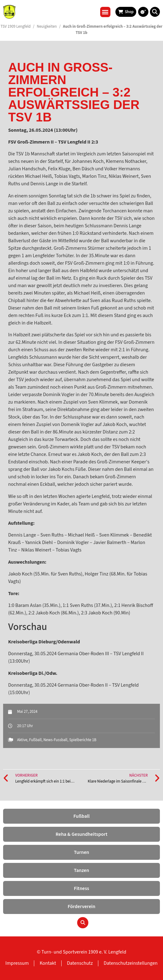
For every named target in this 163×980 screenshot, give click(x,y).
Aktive (22, 740)
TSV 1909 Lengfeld (16, 26)
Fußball (35, 740)
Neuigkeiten (47, 26)
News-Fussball (56, 740)
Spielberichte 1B (83, 740)
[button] (105, 12)
